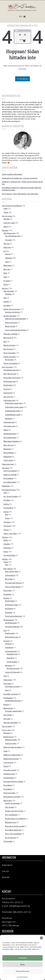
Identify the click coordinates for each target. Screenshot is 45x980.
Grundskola (9, 647)
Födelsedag (8, 680)
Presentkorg (8, 785)
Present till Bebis (9, 555)
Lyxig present (8, 762)
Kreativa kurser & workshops (15, 819)
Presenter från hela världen (13, 781)
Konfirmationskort (10, 434)
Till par (6, 530)
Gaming (6, 302)
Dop (5, 630)
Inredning (7, 305)
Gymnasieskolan (11, 651)
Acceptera (23, 958)
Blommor (7, 733)
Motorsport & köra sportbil (15, 826)
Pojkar (6, 552)
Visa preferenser (22, 971)
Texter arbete (8, 460)
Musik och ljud (10, 326)
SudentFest (10, 658)
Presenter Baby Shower (13, 583)
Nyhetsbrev (7, 865)
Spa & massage (11, 838)
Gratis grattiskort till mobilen (12, 174)
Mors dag (7, 269)
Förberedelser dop (12, 637)
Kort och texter (7, 367)
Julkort (6, 430)
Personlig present (10, 770)
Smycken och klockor (12, 312)
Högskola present (13, 668)
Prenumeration (9, 778)
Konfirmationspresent (13, 701)
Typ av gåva (6, 730)
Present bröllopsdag (12, 627)
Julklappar (9, 258)
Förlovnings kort (9, 426)
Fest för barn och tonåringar (12, 206)
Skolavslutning (9, 453)
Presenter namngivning (13, 711)
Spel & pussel (8, 349)
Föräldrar (7, 500)
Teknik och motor (10, 357)
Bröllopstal (9, 609)
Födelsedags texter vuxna (14, 407)
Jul (4, 251)
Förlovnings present (12, 686)
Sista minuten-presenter (12, 797)
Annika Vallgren (11, 153)
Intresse (5, 288)
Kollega (6, 504)
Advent (8, 254)
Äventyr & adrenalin (12, 803)
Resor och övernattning (13, 834)
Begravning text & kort (12, 378)
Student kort (8, 457)
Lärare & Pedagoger (13, 672)
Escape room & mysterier (14, 811)
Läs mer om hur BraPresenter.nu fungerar (19, 120)
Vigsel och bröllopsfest (13, 616)
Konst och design (11, 323)
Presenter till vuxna (9, 490)
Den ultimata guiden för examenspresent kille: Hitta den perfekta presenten (22, 189)
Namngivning (8, 708)
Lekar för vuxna (9, 223)
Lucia (7, 262)
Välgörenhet (8, 841)
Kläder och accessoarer (12, 309)
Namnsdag (7, 449)
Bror (7, 514)
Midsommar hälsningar (12, 441)
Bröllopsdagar (9, 620)
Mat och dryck (8, 338)
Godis (6, 751)
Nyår (5, 273)
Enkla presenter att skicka (12, 747)
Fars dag (7, 244)
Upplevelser (8, 801)
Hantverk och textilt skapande (15, 319)
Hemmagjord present (11, 759)
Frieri (7, 690)
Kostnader (9, 612)
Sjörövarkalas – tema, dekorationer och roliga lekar (20, 194)
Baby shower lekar (12, 571)
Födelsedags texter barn (14, 403)
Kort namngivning (10, 438)
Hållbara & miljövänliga (12, 755)
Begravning (8, 590)
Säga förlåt (7, 715)
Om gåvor (6, 468)
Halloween (7, 247)
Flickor (6, 540)
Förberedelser (10, 575)
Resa (5, 342)
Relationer (9, 418)
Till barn (5, 537)
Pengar (6, 766)
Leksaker (7, 544)
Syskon (6, 512)
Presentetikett (8, 478)
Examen (6, 641)
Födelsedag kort (9, 400)
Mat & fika (9, 579)
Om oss (5, 871)
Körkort (6, 705)
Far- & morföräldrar (11, 496)
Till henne (7, 522)
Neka (23, 964)
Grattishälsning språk (12, 415)
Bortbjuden (7, 594)
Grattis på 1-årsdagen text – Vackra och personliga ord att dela (22, 183)
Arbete (6, 562)
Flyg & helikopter (11, 815)
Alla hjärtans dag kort (11, 370)
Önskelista (7, 548)
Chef (5, 493)
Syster (7, 518)
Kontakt (6, 877)
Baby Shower (8, 569)
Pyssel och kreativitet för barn (16, 330)
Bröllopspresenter (12, 605)
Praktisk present (9, 774)
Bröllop (6, 598)
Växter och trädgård (11, 363)
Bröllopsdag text (9, 381)
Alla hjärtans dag (9, 233)
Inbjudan (7, 219)
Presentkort (8, 789)
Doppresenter (10, 633)
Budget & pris (8, 737)
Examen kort (8, 393)
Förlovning (7, 684)
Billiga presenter (11, 740)
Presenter (8, 240)
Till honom (7, 526)
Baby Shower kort (10, 374)
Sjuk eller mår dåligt (11, 723)
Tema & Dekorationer (13, 587)
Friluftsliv (8, 294)
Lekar (6, 208)
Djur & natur (10, 807)
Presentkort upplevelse (13, 830)
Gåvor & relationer (10, 471)
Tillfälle (5, 559)
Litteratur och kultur (10, 334)
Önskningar (6, 486)
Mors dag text (8, 445)
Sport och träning (10, 353)
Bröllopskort (8, 385)
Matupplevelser (11, 822)
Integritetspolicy (22, 977)
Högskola (8, 665)
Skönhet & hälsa (9, 345)
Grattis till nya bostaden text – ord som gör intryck (19, 178)
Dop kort (7, 389)
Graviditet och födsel (11, 694)
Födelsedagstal (9, 422)
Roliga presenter (9, 793)
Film (5, 298)
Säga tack (7, 719)
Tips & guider (7, 726)
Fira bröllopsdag (11, 623)
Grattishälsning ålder (12, 411)
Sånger (6, 227)
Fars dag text (8, 397)
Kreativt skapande (10, 316)
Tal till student (12, 662)
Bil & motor (9, 360)
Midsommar (8, 265)
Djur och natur (9, 291)
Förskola (8, 644)
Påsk (5, 277)
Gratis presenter (11, 743)
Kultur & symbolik (10, 475)
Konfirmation (8, 698)
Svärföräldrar (8, 508)
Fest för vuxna (7, 216)
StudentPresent (12, 654)
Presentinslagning (10, 482)
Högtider (5, 230)
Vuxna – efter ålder (10, 534)
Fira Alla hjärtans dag (13, 236)
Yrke (7, 565)
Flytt (5, 676)
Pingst (6, 284)
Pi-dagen (7, 281)
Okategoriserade (8, 464)
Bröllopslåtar (10, 601)
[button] (41, 938)
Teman (6, 212)
